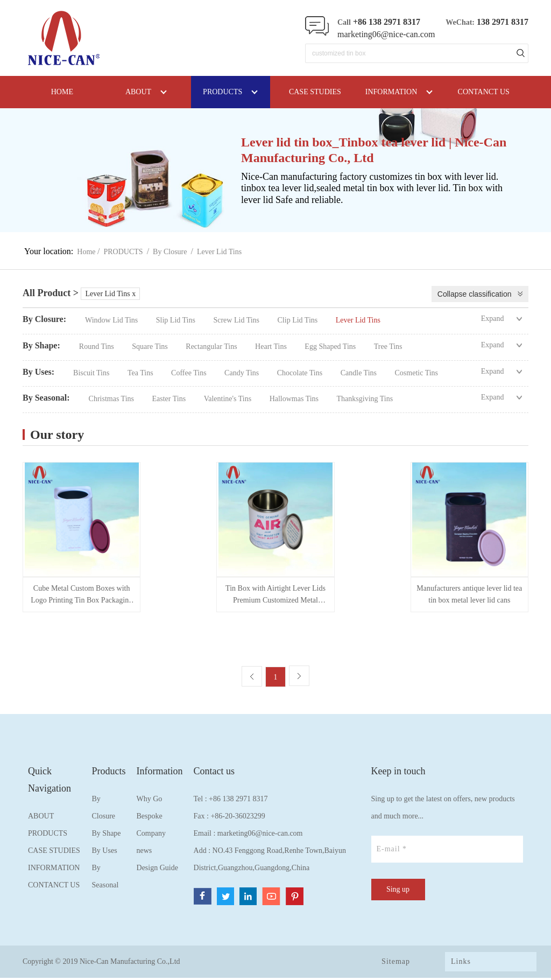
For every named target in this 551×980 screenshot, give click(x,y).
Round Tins (97, 346)
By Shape (107, 835)
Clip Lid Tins (299, 320)
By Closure (170, 252)
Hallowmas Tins (295, 399)
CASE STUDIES (54, 853)
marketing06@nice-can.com (386, 34)
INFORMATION (54, 870)
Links (461, 964)
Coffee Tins (190, 373)
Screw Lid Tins (237, 320)
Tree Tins (388, 346)
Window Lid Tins (112, 320)
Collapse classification (475, 294)
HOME (62, 92)
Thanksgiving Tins (365, 399)
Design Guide (157, 870)
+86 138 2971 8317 (238, 801)
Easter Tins (170, 399)
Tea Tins (141, 373)
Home (86, 252)
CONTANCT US (54, 887)
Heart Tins (272, 346)
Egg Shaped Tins (331, 346)
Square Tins (151, 346)
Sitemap (396, 964)
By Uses (105, 853)
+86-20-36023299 (238, 818)
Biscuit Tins (92, 373)
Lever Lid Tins (219, 252)
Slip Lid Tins (177, 320)
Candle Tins (360, 373)
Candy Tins (243, 373)
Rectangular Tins (212, 346)
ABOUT (41, 818)
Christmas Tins (112, 399)
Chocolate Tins (301, 373)
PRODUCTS (123, 252)
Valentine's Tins (229, 399)
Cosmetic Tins (417, 373)
